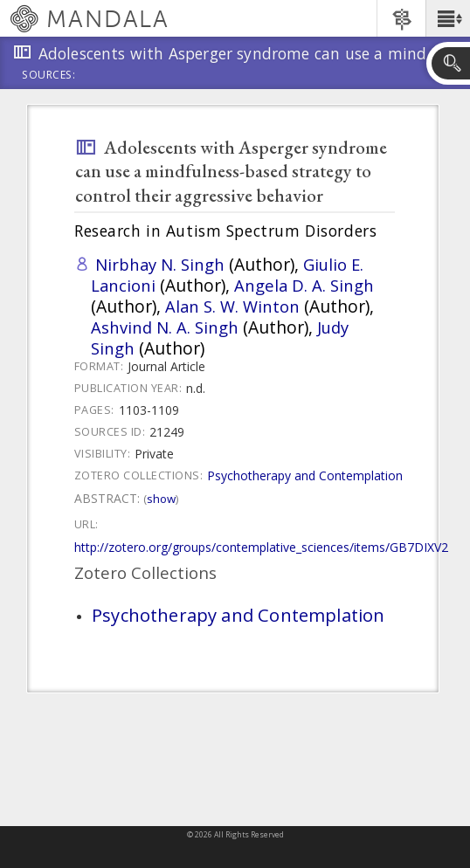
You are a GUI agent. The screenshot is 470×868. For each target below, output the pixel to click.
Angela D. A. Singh (304, 285)
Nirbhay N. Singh (160, 264)
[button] (448, 18)
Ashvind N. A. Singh (165, 327)
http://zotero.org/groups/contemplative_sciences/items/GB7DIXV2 (261, 547)
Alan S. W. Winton (232, 306)
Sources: (49, 76)
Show (161, 499)
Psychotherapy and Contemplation (305, 475)
